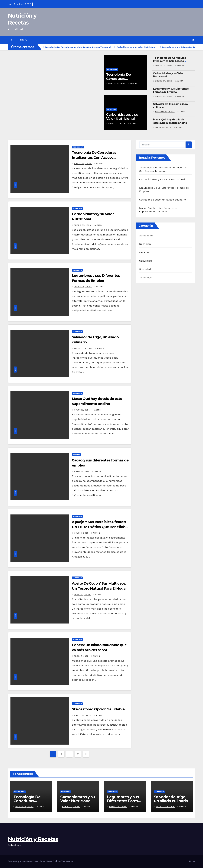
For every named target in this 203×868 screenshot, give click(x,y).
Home (192, 861)
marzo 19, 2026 (117, 83)
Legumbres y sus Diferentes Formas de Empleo (171, 90)
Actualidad (146, 236)
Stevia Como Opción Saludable (98, 709)
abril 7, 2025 (82, 656)
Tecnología (112, 69)
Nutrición (111, 109)
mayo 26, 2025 (163, 127)
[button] (193, 40)
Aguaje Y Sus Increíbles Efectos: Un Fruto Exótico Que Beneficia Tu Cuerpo (99, 527)
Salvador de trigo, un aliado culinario (163, 200)
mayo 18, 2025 (82, 471)
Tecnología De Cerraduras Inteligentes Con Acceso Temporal (170, 61)
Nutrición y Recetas (33, 839)
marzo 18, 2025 (83, 715)
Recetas (76, 455)
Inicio (23, 40)
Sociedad (145, 269)
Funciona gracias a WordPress (23, 861)
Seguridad (146, 261)
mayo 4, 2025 (82, 533)
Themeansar (67, 861)
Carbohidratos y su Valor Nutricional (122, 117)
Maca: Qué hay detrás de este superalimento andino (170, 121)
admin (133, 83)
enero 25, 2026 (164, 96)
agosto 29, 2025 (165, 112)
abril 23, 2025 (82, 595)
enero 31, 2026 (117, 123)
